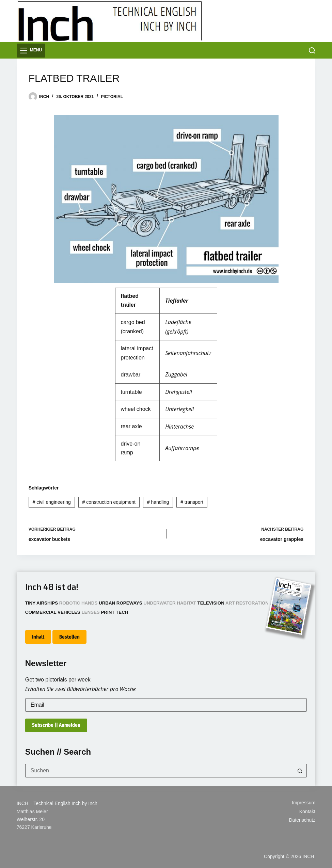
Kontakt (307, 811)
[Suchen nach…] (159, 771)
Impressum (304, 803)
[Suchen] (312, 51)
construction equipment (109, 502)
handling (158, 502)
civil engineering (52, 502)
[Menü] (31, 51)
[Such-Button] (300, 771)
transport (192, 502)
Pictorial (112, 97)
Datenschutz (302, 820)
